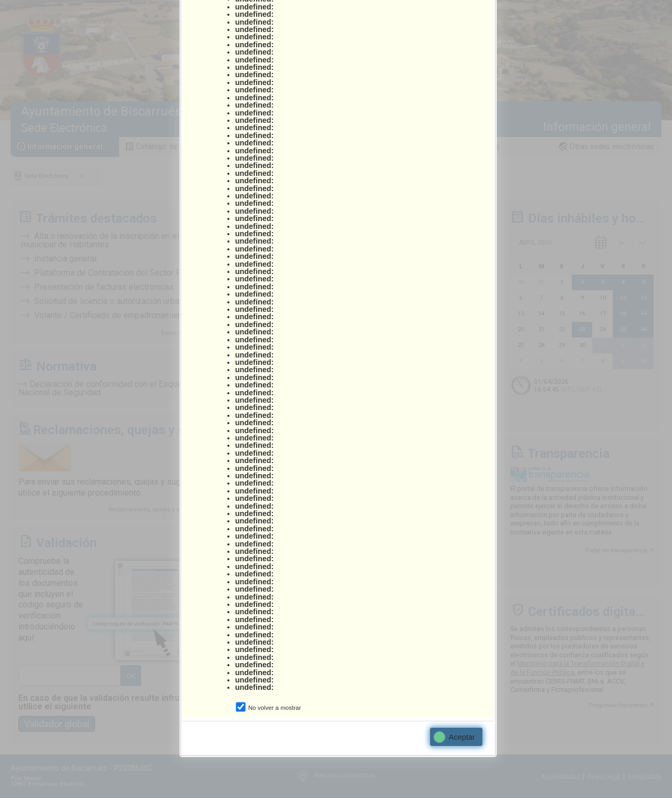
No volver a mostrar (275, 708)
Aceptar (455, 737)
